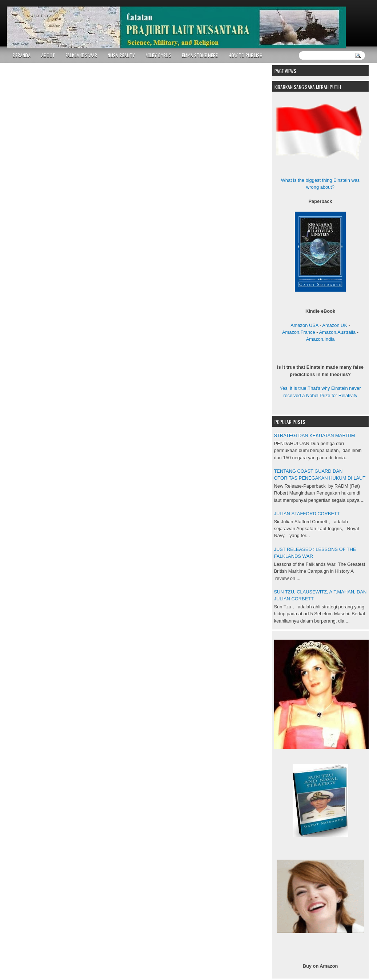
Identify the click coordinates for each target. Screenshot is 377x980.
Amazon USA (304, 325)
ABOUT (48, 55)
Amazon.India (320, 339)
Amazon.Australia (337, 332)
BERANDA (21, 55)
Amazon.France (299, 332)
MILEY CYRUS (158, 55)
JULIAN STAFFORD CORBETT (307, 514)
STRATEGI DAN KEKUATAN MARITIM (315, 435)
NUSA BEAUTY (121, 55)
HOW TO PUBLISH (245, 55)
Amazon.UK (335, 325)
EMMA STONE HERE (200, 55)
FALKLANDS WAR (81, 55)
